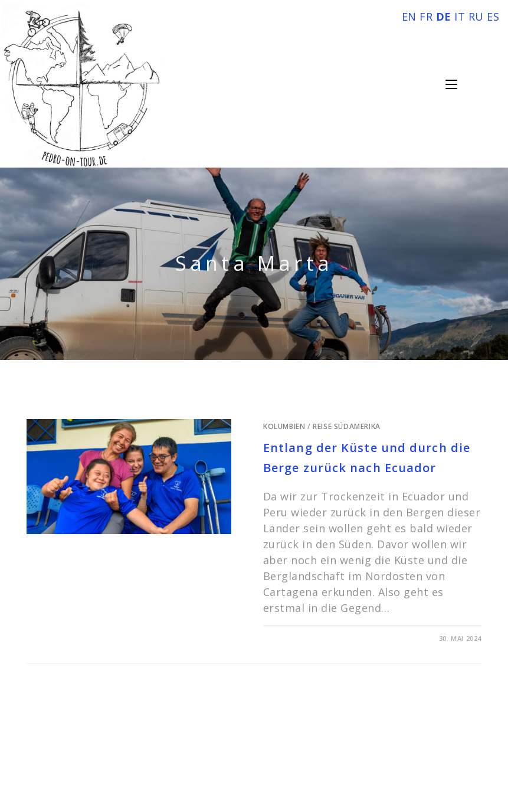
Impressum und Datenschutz (254, 762)
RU (476, 17)
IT (460, 17)
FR (426, 17)
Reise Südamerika (347, 426)
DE (444, 17)
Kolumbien (284, 426)
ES (493, 17)
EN (409, 17)
